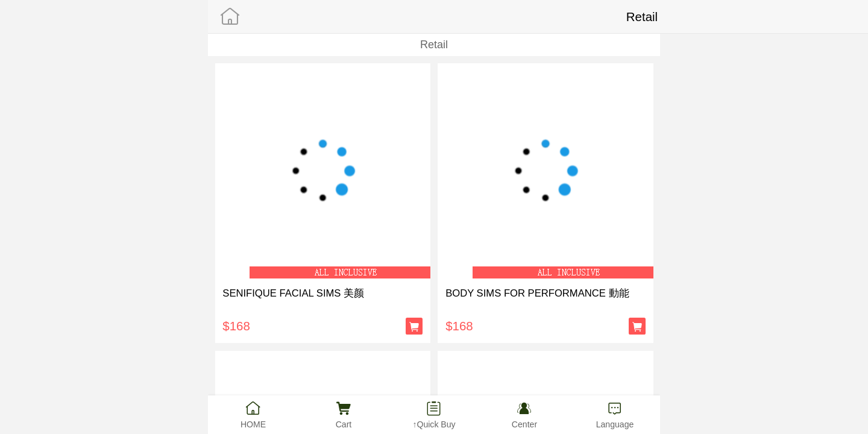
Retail (434, 45)
